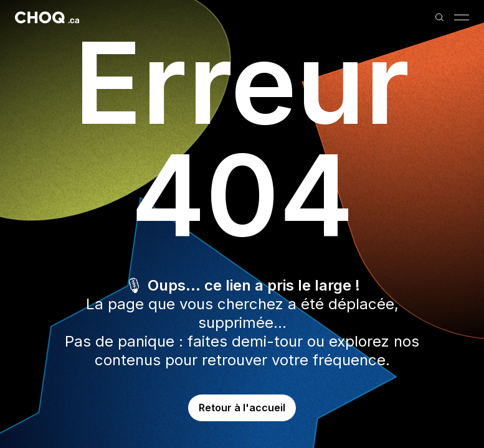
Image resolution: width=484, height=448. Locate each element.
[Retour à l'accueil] (47, 17)
